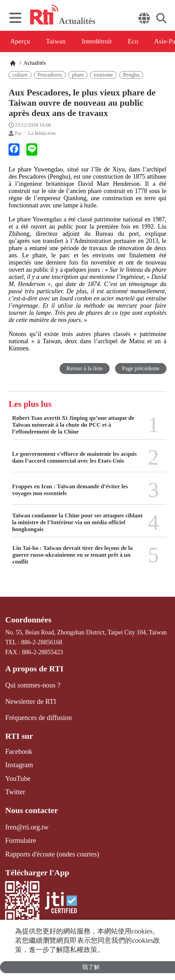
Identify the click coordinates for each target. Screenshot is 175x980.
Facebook (19, 751)
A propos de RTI (34, 669)
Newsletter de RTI (30, 701)
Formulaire (21, 840)
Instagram (19, 765)
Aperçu (20, 41)
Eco (138, 41)
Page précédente (141, 368)
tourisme (103, 75)
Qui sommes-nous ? (33, 685)
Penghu (131, 75)
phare (78, 75)
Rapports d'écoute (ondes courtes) (52, 854)
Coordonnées (28, 620)
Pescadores (50, 75)
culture (20, 75)
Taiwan (58, 41)
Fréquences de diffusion (38, 718)
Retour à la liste (84, 368)
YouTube (18, 778)
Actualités (34, 63)
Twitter (15, 792)
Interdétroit (100, 41)
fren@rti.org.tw (27, 827)
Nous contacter (32, 810)
